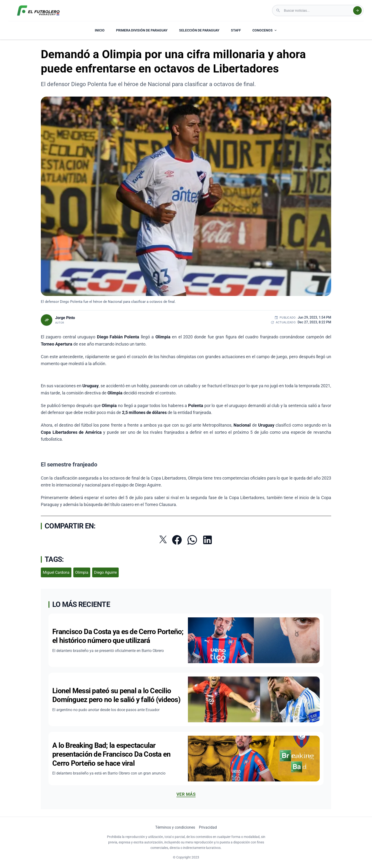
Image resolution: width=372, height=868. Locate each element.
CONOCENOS (265, 30)
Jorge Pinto (65, 318)
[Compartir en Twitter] (163, 539)
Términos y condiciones (175, 827)
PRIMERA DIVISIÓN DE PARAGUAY (142, 30)
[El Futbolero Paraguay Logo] (38, 10)
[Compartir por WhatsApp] (192, 540)
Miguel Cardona (56, 572)
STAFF (236, 30)
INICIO (100, 30)
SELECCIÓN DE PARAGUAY (199, 30)
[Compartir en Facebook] (177, 540)
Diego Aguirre (105, 572)
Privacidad (208, 827)
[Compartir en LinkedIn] (207, 540)
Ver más (186, 794)
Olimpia (82, 572)
